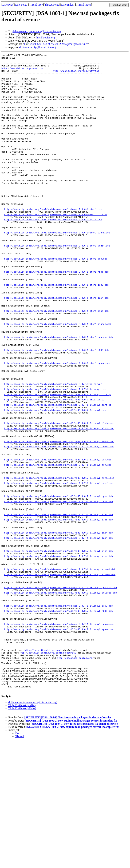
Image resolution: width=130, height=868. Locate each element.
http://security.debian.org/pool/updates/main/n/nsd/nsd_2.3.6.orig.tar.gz (53, 253)
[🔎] (27, 44)
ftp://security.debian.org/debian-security (48, 773)
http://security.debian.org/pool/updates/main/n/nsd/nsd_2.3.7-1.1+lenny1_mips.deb (58, 657)
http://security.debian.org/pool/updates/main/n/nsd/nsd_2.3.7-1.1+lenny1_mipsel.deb (60, 672)
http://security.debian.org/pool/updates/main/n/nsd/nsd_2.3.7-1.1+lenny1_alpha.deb (59, 503)
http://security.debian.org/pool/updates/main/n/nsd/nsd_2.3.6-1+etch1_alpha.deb (57, 269)
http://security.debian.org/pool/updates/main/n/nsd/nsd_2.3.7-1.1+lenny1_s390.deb (58, 716)
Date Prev (8, 5)
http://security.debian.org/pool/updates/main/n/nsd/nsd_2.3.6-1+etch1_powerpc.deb (58, 394)
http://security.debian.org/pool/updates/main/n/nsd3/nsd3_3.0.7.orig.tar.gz (54, 469)
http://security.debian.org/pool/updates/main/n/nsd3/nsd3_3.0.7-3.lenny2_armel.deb (59, 563)
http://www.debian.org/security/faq (76, 74)
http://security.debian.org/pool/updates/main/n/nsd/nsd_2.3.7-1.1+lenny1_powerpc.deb (60, 694)
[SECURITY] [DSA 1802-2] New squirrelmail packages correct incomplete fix (71, 848)
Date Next (21, 5)
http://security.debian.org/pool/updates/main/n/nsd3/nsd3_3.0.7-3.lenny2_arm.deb (58, 541)
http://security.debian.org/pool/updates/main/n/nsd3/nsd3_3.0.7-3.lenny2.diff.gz (58, 463)
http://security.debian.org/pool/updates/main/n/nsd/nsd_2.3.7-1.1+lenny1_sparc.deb (59, 738)
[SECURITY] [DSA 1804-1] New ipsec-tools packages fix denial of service (68, 845)
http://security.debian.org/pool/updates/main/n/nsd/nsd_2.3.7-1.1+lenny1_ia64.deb (58, 635)
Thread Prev (36, 5)
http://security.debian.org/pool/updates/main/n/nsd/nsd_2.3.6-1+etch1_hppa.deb (56, 316)
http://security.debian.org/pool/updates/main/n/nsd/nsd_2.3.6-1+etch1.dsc (53, 240)
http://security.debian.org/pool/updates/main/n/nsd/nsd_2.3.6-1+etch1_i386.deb (56, 331)
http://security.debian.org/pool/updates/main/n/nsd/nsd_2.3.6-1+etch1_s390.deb (56, 409)
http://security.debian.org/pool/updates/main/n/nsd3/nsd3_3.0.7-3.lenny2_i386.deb (58, 613)
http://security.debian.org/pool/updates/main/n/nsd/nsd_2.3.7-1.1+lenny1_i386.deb (58, 607)
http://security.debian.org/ (43, 770)
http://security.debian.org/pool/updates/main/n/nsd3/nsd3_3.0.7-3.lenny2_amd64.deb (59, 519)
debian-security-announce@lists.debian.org (37, 31)
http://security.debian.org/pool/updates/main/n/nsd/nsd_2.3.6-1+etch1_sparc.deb (57, 425)
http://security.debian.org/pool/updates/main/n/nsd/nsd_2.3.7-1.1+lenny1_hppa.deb (58, 591)
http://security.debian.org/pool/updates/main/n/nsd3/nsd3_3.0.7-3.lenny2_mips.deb (58, 651)
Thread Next (52, 5)
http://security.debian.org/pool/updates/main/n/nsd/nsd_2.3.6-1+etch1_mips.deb (56, 363)
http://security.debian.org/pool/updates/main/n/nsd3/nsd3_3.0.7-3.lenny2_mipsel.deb (60, 679)
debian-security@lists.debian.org (38, 47)
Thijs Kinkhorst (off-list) (22, 836)
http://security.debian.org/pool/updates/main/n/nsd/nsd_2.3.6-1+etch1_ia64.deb (56, 347)
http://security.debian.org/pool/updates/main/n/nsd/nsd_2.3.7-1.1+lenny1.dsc (55, 456)
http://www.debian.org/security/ (22, 71)
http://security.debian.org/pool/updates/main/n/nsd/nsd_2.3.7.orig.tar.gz (53, 450)
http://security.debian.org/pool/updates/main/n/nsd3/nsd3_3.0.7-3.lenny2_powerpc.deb (60, 701)
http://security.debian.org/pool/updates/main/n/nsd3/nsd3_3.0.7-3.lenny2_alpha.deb (59, 497)
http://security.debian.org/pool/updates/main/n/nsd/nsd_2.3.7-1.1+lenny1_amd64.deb (59, 525)
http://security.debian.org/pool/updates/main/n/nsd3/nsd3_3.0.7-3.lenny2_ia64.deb (58, 629)
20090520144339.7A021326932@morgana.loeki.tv (59, 44)
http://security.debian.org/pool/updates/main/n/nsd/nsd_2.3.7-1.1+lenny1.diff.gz (58, 475)
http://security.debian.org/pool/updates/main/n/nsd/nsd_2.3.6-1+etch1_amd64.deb (57, 284)
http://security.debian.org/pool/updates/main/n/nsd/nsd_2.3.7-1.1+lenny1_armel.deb (59, 569)
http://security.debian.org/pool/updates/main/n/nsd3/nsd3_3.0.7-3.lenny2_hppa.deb (58, 585)
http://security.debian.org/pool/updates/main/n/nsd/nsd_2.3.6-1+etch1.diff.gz (56, 247)
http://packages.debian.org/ (75, 779)
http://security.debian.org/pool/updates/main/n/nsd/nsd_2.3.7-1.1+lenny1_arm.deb (58, 547)
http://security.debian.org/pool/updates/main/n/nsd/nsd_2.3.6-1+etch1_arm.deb (56, 300)
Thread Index (84, 5)
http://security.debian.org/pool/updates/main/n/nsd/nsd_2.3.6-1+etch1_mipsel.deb (58, 378)
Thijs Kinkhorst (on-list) (22, 833)
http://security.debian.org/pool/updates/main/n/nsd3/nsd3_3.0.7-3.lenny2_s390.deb (58, 723)
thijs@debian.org (45, 37)
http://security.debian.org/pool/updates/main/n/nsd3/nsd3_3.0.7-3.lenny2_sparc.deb (59, 744)
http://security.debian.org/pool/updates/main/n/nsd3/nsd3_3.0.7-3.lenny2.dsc (55, 481)
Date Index (67, 5)
